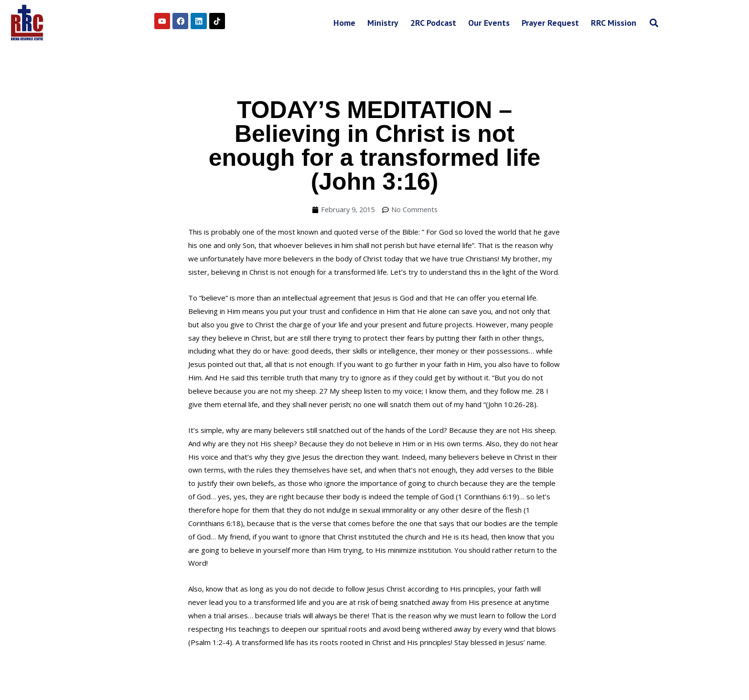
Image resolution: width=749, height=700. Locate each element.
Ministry (383, 23)
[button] (654, 23)
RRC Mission (614, 23)
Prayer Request (550, 23)
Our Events (489, 23)
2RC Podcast (433, 23)
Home (344, 23)
